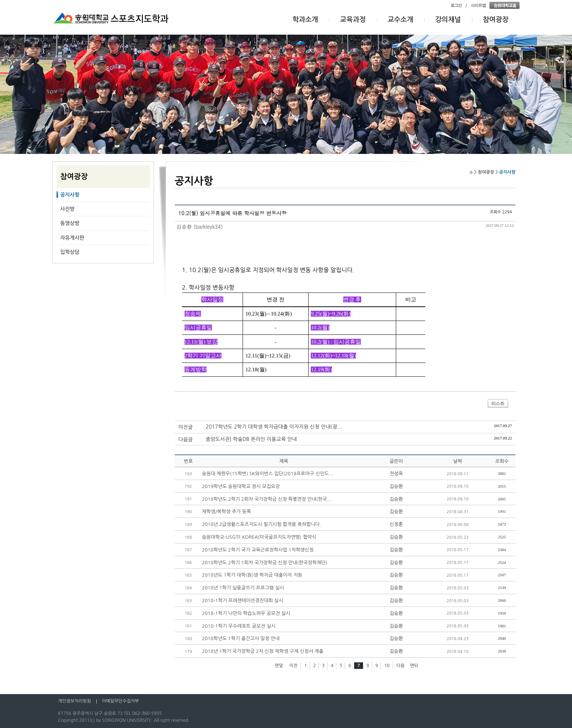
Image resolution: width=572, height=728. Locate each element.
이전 (293, 666)
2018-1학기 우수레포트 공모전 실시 (239, 626)
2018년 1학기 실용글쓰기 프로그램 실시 (243, 588)
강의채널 (448, 20)
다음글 (185, 439)
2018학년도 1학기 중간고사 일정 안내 (241, 638)
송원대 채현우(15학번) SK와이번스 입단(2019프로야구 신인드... (268, 474)
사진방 (67, 209)
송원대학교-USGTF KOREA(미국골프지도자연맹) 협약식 (259, 537)
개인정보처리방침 (74, 701)
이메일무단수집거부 (120, 701)
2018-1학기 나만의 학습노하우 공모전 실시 (246, 613)
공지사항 (70, 195)
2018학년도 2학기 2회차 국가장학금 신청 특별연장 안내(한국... (267, 499)
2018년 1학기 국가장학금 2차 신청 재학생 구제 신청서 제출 (263, 651)
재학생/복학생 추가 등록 (227, 512)
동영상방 (70, 223)
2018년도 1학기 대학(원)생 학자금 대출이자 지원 (252, 575)
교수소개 (401, 20)
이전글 (185, 427)
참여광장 (496, 20)
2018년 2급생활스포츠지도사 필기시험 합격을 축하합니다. (262, 524)
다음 (401, 666)
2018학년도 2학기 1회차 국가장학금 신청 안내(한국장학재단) (265, 563)
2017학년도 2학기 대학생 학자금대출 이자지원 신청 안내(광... (274, 427)
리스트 (498, 403)
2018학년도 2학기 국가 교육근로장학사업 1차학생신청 (258, 550)
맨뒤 (414, 666)
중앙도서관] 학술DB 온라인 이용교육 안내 (251, 439)
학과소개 (306, 20)
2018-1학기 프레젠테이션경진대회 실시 (243, 601)
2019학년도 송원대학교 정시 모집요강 (241, 486)
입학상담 (70, 252)
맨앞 (279, 666)
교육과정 (353, 20)
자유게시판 (72, 238)
